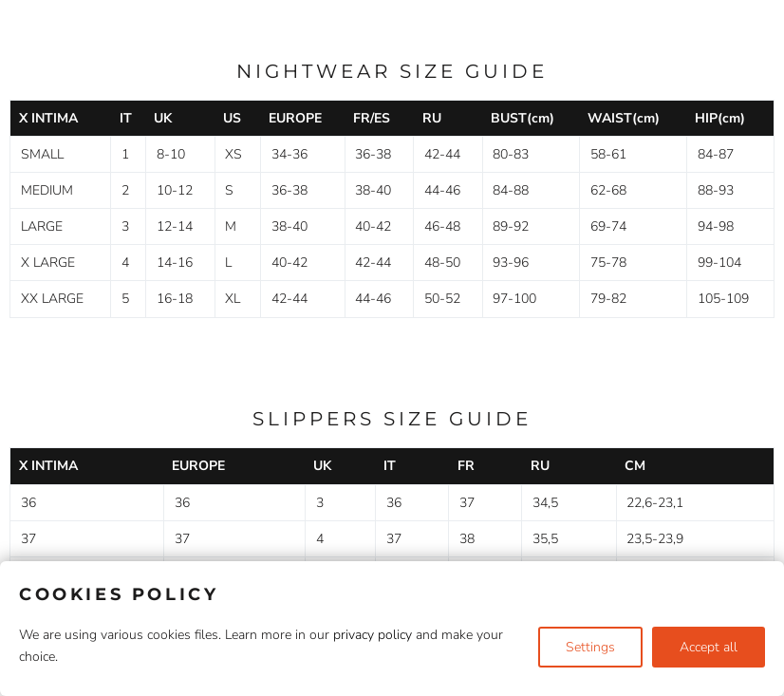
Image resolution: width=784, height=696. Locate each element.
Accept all (709, 647)
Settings (590, 647)
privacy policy (373, 635)
